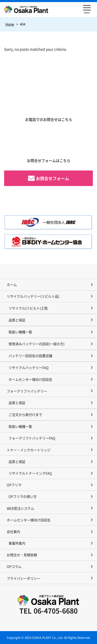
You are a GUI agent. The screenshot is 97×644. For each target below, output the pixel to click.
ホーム (12, 285)
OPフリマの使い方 (23, 496)
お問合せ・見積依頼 (22, 555)
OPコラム (14, 566)
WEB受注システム (20, 508)
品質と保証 (17, 320)
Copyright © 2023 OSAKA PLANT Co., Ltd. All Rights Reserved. (49, 637)
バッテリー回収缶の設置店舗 (30, 356)
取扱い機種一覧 (20, 332)
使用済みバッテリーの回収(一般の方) (36, 344)
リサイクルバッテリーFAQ (29, 367)
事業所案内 (17, 543)
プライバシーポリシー (24, 578)
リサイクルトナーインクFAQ (30, 473)
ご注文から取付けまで (25, 414)
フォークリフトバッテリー (27, 391)
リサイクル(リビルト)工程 (28, 308)
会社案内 (13, 532)
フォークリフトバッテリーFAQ (32, 438)
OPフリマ (14, 485)
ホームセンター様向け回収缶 (30, 379)
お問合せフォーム (53, 178)
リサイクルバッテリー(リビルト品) (33, 296)
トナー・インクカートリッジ (29, 450)
